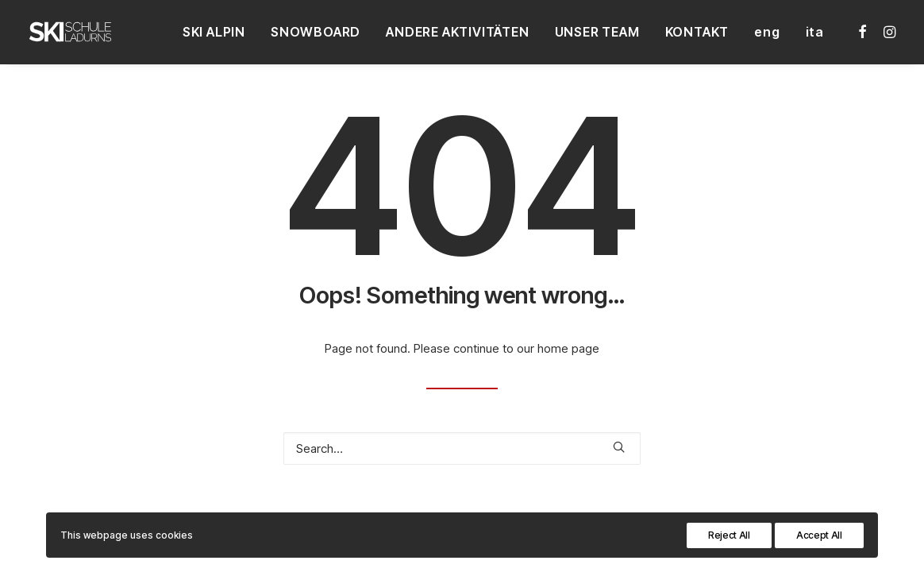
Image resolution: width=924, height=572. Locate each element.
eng (767, 32)
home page (568, 348)
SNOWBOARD (316, 32)
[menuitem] (214, 32)
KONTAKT (697, 32)
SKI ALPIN (214, 32)
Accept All (819, 535)
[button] (863, 32)
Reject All (729, 535)
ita (815, 32)
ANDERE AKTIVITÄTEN (457, 32)
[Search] (462, 448)
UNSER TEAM (597, 32)
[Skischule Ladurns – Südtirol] (70, 32)
